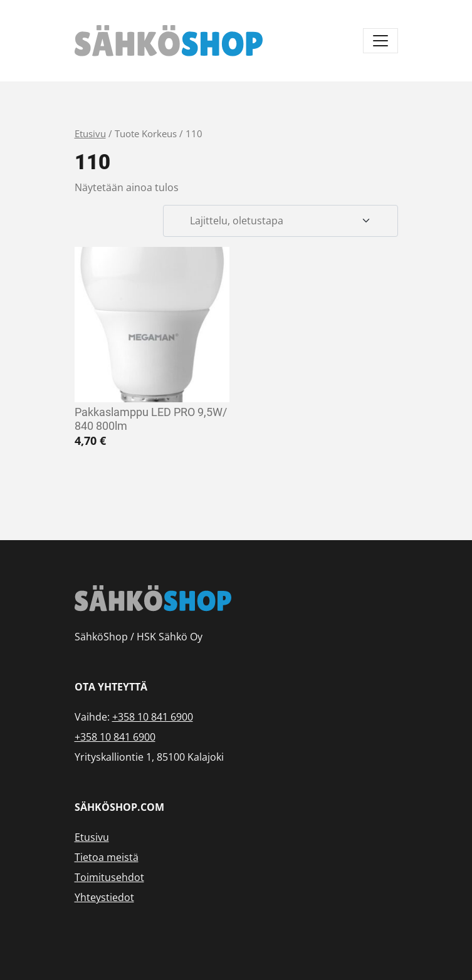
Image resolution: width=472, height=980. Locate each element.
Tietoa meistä (107, 857)
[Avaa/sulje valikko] (380, 41)
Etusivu (90, 133)
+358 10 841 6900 (153, 717)
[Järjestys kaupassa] (280, 221)
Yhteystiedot (104, 897)
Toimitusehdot (109, 877)
